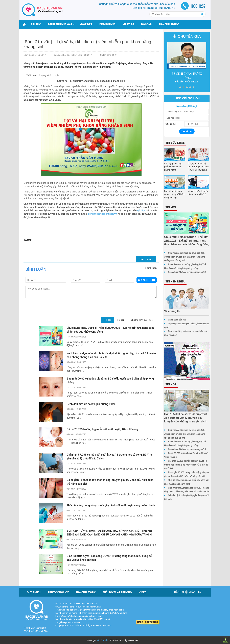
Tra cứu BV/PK (86, 592)
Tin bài (105, 320)
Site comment (144, 259)
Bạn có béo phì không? (186, 106)
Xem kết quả (186, 131)
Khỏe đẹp (86, 24)
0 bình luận (149, 268)
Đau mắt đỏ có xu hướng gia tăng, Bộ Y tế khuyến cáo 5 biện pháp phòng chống (110, 380)
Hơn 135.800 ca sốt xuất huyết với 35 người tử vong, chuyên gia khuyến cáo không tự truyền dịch (186, 419)
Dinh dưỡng (107, 24)
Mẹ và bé (128, 24)
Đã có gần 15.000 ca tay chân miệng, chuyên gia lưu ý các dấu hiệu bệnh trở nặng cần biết (109, 481)
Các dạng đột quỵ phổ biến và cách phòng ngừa (173, 167)
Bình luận (36, 269)
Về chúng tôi (170, 311)
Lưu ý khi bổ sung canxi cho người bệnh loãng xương (173, 194)
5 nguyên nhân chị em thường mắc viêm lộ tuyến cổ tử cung (198, 167)
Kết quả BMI (168, 124)
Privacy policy (58, 592)
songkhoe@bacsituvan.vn (115, 214)
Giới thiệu (34, 592)
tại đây (151, 210)
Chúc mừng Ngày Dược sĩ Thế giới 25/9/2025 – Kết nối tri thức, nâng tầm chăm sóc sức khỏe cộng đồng (110, 330)
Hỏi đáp (146, 24)
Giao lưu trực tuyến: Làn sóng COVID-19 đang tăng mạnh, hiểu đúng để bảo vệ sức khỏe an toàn (108, 557)
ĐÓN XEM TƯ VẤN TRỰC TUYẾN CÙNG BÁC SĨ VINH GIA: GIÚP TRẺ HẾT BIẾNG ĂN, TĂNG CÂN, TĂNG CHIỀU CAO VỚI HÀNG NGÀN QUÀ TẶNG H (109, 532)
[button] (60, 24)
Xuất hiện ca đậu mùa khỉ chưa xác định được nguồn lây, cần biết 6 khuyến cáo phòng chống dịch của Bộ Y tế (106, 355)
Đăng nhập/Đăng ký (188, 591)
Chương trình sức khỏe (140, 320)
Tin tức (36, 24)
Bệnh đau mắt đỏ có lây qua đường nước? (91, 404)
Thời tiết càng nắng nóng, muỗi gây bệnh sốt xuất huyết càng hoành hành (107, 506)
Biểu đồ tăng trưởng (117, 592)
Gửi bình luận (145, 280)
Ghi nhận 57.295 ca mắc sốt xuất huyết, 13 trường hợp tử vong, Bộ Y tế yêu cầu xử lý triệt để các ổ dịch (109, 456)
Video (143, 592)
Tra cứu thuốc (169, 24)
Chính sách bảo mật (175, 320)
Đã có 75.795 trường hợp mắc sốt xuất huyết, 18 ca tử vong (102, 429)
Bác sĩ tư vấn (102, 640)
